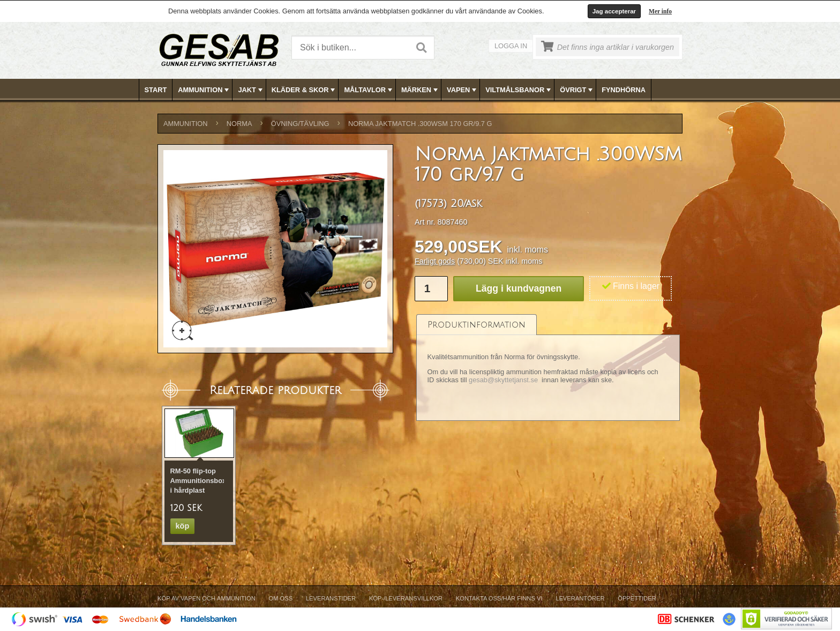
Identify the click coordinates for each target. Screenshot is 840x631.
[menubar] (421, 90)
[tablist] (548, 368)
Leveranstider (331, 598)
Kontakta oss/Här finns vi (499, 598)
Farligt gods (435, 261)
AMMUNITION (204, 90)
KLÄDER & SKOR (305, 90)
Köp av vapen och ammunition (207, 598)
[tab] (477, 325)
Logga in (511, 46)
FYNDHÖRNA (624, 90)
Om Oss (280, 598)
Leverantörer (580, 598)
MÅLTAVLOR (369, 90)
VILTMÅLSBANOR (519, 90)
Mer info (660, 11)
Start (156, 90)
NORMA (239, 124)
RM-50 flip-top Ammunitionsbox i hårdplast (198, 481)
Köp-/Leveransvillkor (406, 598)
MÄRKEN (421, 90)
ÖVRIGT (577, 90)
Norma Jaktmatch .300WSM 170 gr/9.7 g (420, 124)
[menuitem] (156, 90)
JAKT (251, 90)
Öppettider (637, 598)
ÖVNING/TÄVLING (300, 124)
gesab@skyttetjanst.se (503, 380)
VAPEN (463, 90)
